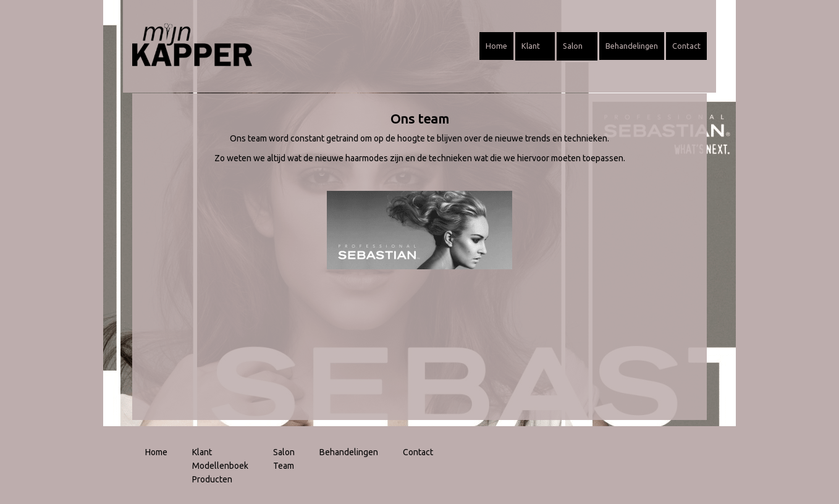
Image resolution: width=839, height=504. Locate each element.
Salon (577, 46)
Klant (535, 46)
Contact (686, 46)
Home (496, 46)
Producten (212, 479)
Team (284, 466)
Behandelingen (632, 46)
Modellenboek (220, 466)
